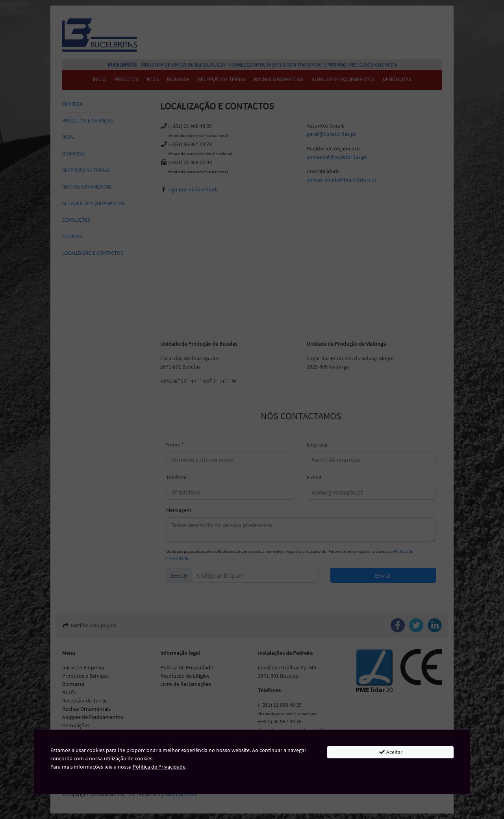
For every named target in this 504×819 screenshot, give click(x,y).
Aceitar (391, 752)
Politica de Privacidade (159, 767)
